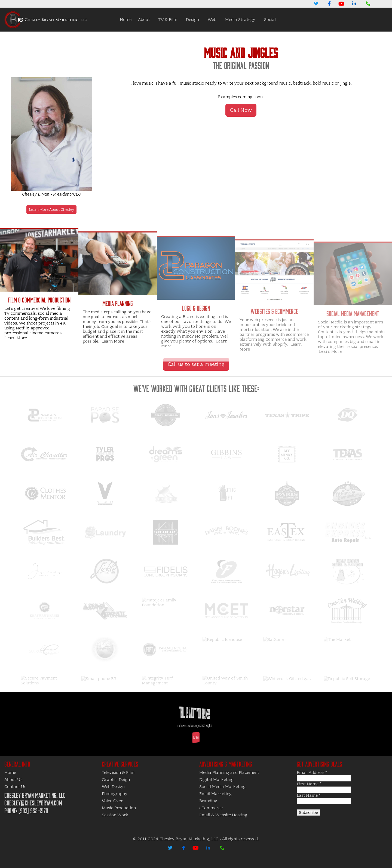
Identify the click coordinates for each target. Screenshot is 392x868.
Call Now (241, 110)
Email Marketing (215, 794)
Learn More (16, 363)
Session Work (115, 815)
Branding (208, 801)
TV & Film (168, 20)
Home (126, 20)
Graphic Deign (116, 780)
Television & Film (118, 773)
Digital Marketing (216, 780)
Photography (115, 794)
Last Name (309, 795)
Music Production (119, 808)
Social (270, 20)
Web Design (113, 787)
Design (192, 20)
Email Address (312, 773)
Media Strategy (240, 20)
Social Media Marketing (222, 787)
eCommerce (211, 808)
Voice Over (112, 801)
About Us (13, 780)
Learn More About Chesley (51, 210)
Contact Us (15, 787)
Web (212, 20)
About (144, 20)
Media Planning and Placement (229, 773)
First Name (309, 784)
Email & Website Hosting (223, 815)
